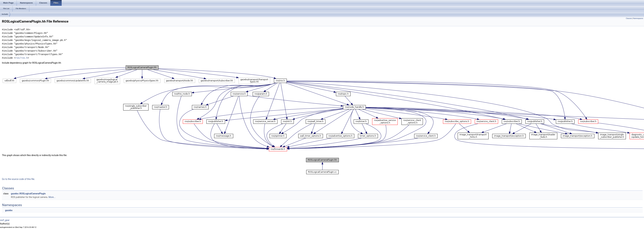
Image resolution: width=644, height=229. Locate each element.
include (5, 14)
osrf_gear (5, 220)
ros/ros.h (22, 58)
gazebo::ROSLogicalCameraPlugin (28, 194)
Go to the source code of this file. (18, 179)
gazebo (9, 210)
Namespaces (638, 18)
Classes (629, 18)
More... (52, 197)
